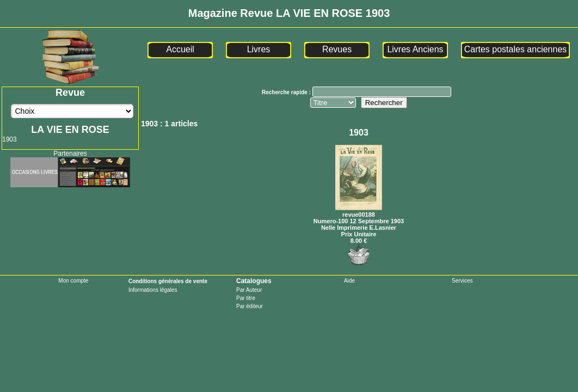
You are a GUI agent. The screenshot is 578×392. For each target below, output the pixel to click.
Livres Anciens (415, 49)
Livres (259, 49)
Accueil (180, 49)
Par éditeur (250, 306)
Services (462, 281)
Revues (337, 49)
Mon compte (73, 281)
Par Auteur (249, 290)
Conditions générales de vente (168, 281)
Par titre (246, 298)
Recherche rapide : (287, 92)
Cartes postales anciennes (516, 49)
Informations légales (153, 290)
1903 (10, 139)
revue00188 (359, 211)
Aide (349, 281)
